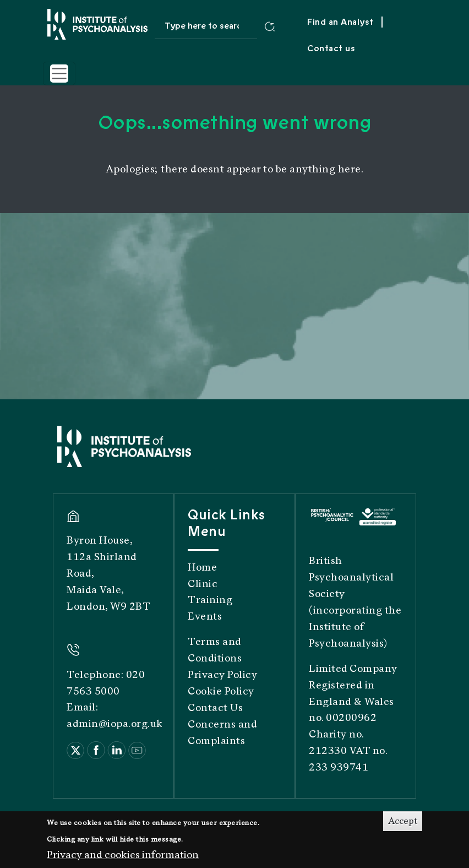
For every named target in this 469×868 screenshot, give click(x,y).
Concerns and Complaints (222, 733)
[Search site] (206, 26)
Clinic (203, 584)
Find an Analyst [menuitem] (340, 22)
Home (202, 567)
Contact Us (215, 708)
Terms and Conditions (215, 650)
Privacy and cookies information (123, 859)
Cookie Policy (221, 691)
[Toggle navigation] (59, 74)
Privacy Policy (222, 675)
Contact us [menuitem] (331, 48)
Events (205, 616)
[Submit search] (270, 26)
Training (210, 600)
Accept (403, 825)
